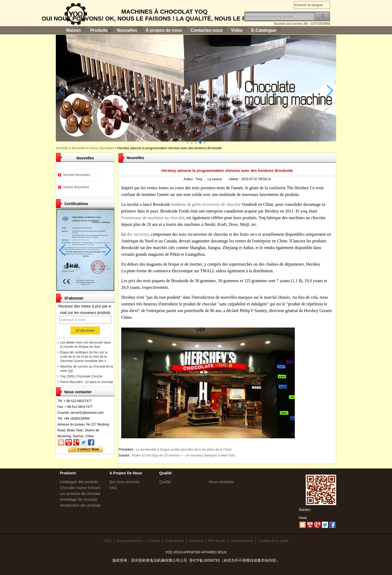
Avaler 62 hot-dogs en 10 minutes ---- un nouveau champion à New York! (183, 455)
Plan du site (217, 541)
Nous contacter (221, 482)
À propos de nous (164, 30)
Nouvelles (127, 30)
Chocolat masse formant (80, 488)
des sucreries (138, 234)
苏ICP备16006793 (205, 560)
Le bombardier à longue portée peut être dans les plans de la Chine (184, 450)
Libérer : (235, 179)
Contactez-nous (207, 30)
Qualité (165, 482)
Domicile (62, 148)
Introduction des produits (80, 505)
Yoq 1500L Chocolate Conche (81, 376)
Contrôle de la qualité (273, 541)
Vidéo (237, 30)
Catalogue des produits (79, 482)
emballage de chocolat (79, 499)
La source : (216, 179)
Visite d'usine (174, 541)
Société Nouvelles (77, 175)
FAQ (113, 488)
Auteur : (189, 179)
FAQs (107, 541)
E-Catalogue (264, 30)
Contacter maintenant (85, 449)
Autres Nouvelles (101, 148)
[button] (187, 143)
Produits (99, 30)
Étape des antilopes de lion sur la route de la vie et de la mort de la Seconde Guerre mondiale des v (84, 357)
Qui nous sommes (125, 482)
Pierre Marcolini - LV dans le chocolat (87, 382)
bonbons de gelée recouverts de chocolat (207, 204)
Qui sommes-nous (130, 541)
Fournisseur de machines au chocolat (153, 218)
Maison (74, 30)
